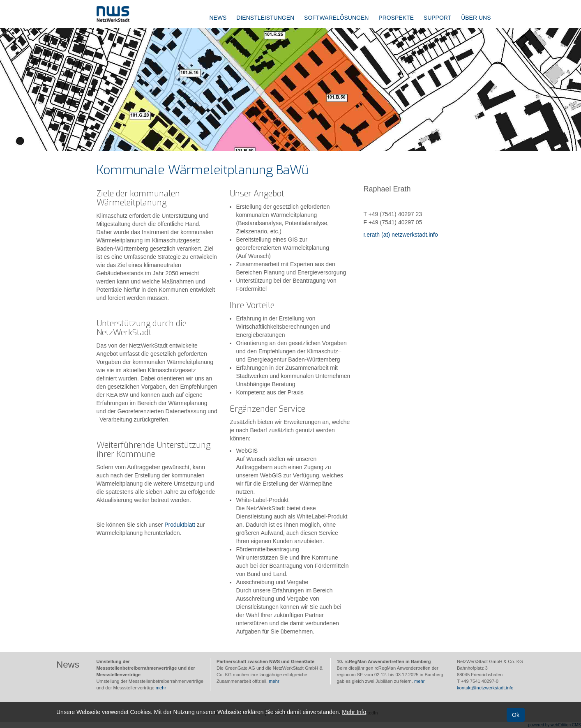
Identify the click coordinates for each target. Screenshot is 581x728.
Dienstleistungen (265, 18)
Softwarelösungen (336, 18)
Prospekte (396, 18)
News (218, 18)
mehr (161, 688)
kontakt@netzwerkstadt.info (485, 688)
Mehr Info (354, 712)
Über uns (476, 18)
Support (437, 18)
